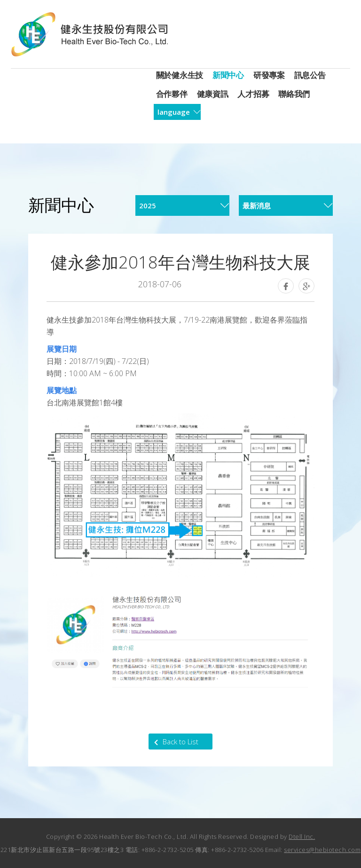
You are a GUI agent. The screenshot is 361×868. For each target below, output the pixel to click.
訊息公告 (310, 75)
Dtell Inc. (302, 836)
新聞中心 (228, 75)
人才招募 (253, 94)
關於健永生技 (180, 75)
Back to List (180, 742)
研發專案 (269, 75)
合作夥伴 (172, 94)
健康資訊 (213, 94)
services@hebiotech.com (322, 850)
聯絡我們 (294, 94)
